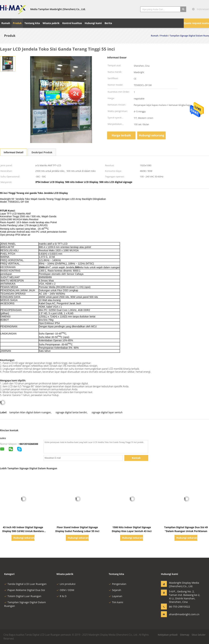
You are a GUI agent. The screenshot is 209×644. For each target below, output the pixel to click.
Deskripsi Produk (42, 152)
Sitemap (185, 635)
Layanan (115, 596)
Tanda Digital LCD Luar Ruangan (25, 584)
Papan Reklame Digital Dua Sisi (25, 590)
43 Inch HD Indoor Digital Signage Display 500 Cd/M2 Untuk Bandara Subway (23, 531)
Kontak (136, 458)
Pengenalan (117, 584)
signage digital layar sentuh (107, 412)
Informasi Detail (13, 152)
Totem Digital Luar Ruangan (23, 596)
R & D (61, 596)
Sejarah (115, 590)
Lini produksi (66, 584)
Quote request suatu (196, 23)
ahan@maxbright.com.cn (180, 614)
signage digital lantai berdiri (71, 412)
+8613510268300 (28, 444)
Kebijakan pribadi (168, 635)
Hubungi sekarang (151, 135)
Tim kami (116, 602)
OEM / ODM (65, 590)
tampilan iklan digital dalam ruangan (30, 412)
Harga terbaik (121, 135)
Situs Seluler (199, 635)
